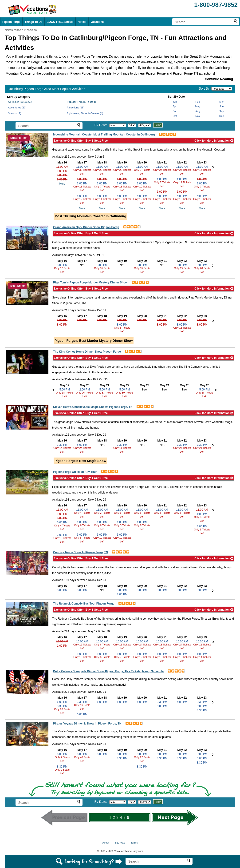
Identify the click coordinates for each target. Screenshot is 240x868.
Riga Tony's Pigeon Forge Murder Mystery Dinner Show (90, 283)
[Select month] (118, 125)
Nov (198, 116)
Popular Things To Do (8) (82, 102)
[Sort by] (222, 89)
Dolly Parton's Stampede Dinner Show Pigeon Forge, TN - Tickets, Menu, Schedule (108, 671)
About (106, 843)
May (198, 106)
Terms (134, 843)
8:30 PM (62, 706)
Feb (198, 102)
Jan (175, 102)
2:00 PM (85, 390)
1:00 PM (62, 171)
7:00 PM (62, 535)
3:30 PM (82, 702)
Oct (175, 116)
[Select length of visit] (145, 125)
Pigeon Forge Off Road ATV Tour (75, 472)
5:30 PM (62, 320)
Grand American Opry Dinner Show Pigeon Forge (86, 227)
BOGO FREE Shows (60, 22)
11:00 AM (62, 167)
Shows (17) (15, 113)
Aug (198, 111)
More (62, 184)
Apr (175, 106)
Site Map (120, 843)
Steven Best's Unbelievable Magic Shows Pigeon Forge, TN (93, 407)
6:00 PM (62, 702)
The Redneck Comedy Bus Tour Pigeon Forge (84, 604)
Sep (222, 111)
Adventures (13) (17, 108)
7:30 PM (62, 445)
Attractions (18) (76, 108)
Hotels (82, 22)
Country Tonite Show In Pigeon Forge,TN (81, 552)
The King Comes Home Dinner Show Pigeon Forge (87, 352)
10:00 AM (62, 641)
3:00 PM (62, 175)
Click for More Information (214, 141)
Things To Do (34, 22)
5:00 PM (62, 179)
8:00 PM (102, 265)
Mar (222, 102)
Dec (222, 116)
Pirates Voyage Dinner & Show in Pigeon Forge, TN (87, 724)
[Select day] (132, 125)
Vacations (97, 22)
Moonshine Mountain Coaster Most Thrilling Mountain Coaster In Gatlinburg (104, 135)
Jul (175, 111)
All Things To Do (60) (20, 102)
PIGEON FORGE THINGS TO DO (21, 30)
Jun (222, 106)
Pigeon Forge (11, 22)
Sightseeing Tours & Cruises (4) (85, 113)
